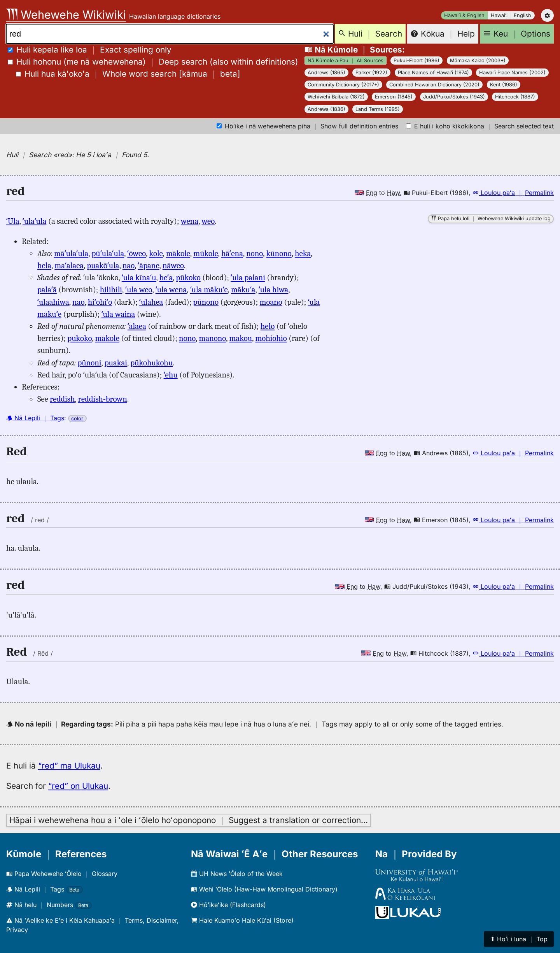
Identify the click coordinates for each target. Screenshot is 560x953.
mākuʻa (243, 290)
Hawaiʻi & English (464, 15)
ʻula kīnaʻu (139, 277)
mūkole (206, 253)
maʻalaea (69, 265)
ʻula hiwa (274, 290)
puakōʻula (103, 265)
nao (129, 265)
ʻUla (13, 221)
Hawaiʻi (499, 15)
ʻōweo (136, 253)
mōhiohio (271, 338)
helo (268, 326)
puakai (116, 363)
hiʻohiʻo (100, 302)
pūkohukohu (151, 363)
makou (241, 338)
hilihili (111, 290)
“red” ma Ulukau (69, 766)
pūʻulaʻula (108, 253)
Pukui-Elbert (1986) (416, 61)
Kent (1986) (504, 85)
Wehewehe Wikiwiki (66, 15)
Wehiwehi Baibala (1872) (336, 97)
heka (303, 253)
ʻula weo (139, 290)
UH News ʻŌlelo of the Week (237, 874)
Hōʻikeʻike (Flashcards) (228, 905)
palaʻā (47, 290)
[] (128, 74)
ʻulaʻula (35, 221)
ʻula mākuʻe (209, 290)
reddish (62, 399)
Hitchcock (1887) (515, 97)
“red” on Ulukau (78, 786)
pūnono (206, 302)
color (77, 419)
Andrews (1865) (326, 73)
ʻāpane (148, 265)
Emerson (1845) (394, 97)
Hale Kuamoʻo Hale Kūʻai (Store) (242, 920)
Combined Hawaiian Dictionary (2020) (434, 85)
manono (212, 338)
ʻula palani (248, 277)
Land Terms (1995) (378, 109)
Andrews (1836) (326, 109)
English (522, 15)
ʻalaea (137, 326)
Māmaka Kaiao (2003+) (478, 61)
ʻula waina (118, 314)
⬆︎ (519, 939)
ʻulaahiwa (53, 302)
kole (156, 253)
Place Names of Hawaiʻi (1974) (433, 73)
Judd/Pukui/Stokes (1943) (454, 97)
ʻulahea (151, 302)
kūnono (279, 253)
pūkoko (188, 277)
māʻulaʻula (71, 253)
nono (255, 253)
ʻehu (171, 375)
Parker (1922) (371, 73)
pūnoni (89, 363)
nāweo (173, 265)
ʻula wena (171, 290)
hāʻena (232, 253)
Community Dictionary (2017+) (343, 85)
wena (190, 221)
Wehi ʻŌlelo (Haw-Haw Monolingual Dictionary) (264, 889)
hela (44, 265)
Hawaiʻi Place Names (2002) (512, 73)
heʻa (166, 277)
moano (271, 302)
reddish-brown (103, 399)
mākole (178, 253)
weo (208, 221)
